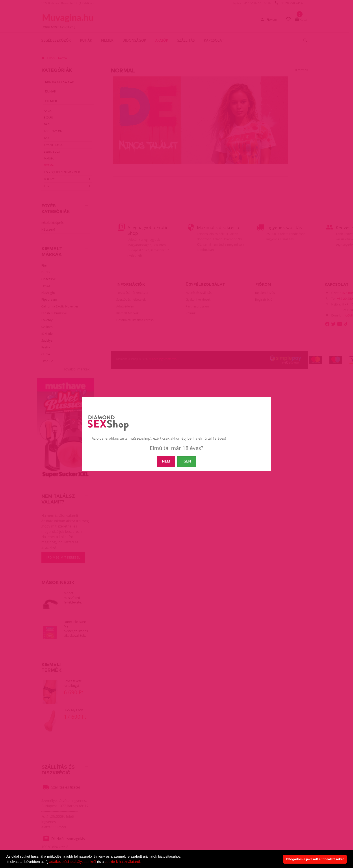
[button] (142, 862)
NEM (166, 461)
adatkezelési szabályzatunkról (73, 862)
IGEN (187, 461)
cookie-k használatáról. (123, 862)
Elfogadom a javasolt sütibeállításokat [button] (315, 859)
